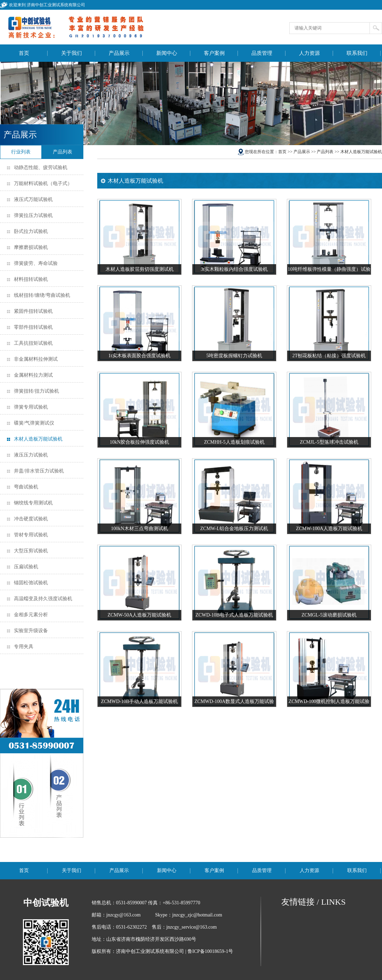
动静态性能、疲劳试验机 (41, 167)
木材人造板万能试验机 (38, 439)
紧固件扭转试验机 (33, 311)
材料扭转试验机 (31, 279)
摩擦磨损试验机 (31, 247)
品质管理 (262, 53)
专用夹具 (24, 647)
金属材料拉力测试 (33, 375)
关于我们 (72, 53)
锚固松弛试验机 (31, 583)
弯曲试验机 (26, 487)
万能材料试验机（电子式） (43, 183)
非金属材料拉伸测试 (36, 359)
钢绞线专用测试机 (33, 503)
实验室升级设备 (31, 631)
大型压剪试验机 (31, 551)
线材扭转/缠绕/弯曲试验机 (42, 295)
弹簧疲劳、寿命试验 (36, 263)
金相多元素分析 (31, 615)
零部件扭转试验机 (33, 327)
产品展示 (119, 53)
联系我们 (357, 53)
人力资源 (309, 53)
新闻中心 (167, 53)
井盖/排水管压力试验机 (39, 471)
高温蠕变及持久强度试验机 (43, 599)
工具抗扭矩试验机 (33, 343)
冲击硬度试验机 (31, 519)
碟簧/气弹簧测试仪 (34, 423)
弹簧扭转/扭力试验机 (36, 391)
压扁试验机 (26, 567)
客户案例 (214, 53)
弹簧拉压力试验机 (33, 215)
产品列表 (325, 152)
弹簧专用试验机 (31, 407)
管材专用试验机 (31, 535)
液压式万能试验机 (33, 199)
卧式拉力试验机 (31, 231)
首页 (24, 53)
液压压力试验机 (31, 455)
